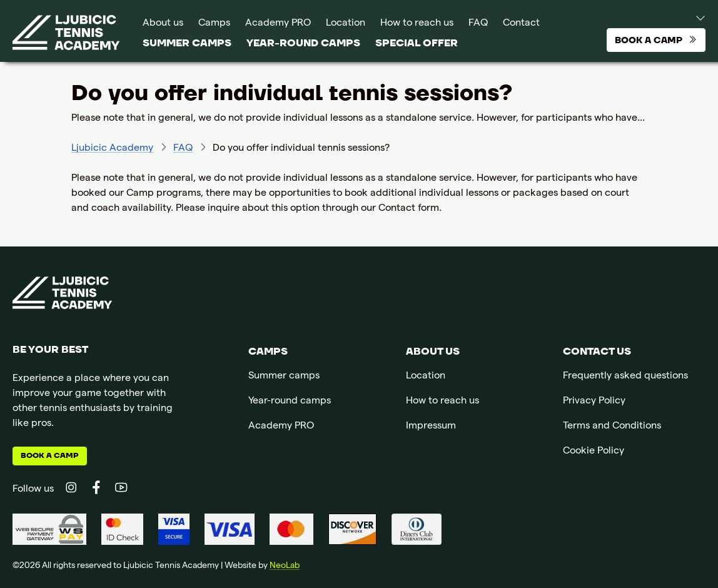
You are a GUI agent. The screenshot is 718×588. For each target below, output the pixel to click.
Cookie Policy (594, 452)
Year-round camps (303, 43)
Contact (521, 24)
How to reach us (417, 24)
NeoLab (285, 566)
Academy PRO (278, 24)
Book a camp (50, 456)
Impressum (431, 427)
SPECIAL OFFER (417, 43)
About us (163, 24)
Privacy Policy (594, 402)
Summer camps (187, 43)
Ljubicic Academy (112, 149)
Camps (214, 24)
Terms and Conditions (612, 427)
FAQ (478, 24)
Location (346, 24)
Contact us (597, 352)
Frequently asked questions (625, 377)
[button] (689, 18)
